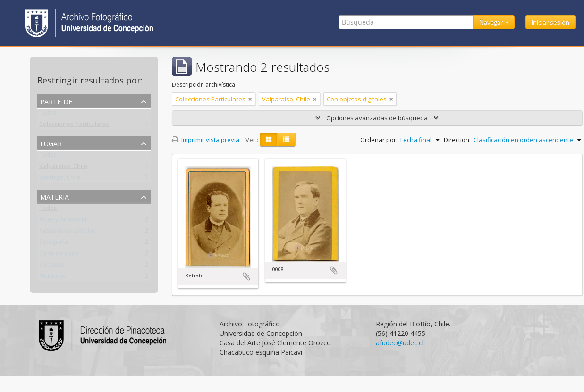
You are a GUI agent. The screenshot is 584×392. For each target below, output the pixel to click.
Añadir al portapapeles (246, 276)
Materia (55, 196)
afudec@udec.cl (400, 343)
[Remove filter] (250, 99)
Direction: (457, 140)
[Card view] (269, 140)
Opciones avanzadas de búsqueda (377, 118)
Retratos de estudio (67, 233)
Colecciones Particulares (74, 126)
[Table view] (286, 140)
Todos (48, 115)
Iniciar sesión (550, 22)
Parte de (56, 101)
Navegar (492, 22)
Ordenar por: (379, 140)
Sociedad (52, 267)
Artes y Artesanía (63, 221)
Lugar (51, 143)
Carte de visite (59, 255)
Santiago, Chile (60, 179)
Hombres (52, 278)
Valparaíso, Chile (63, 168)
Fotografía (54, 244)
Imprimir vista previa (206, 140)
